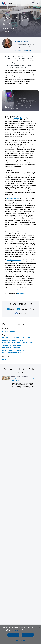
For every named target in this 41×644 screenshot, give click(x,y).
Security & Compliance (12, 345)
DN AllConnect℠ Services (13, 350)
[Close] (39, 627)
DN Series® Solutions (22, 338)
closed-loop (23, 204)
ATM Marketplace (22, 294)
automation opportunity (13, 198)
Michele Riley (21, 42)
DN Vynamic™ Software (12, 353)
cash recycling (18, 118)
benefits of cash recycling (14, 260)
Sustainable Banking (11, 348)
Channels (6, 338)
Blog (4, 359)
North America (9, 331)
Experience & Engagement (13, 340)
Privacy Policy (14, 630)
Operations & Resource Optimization (18, 343)
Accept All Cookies (28, 635)
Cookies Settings (20, 640)
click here (18, 290)
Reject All (13, 635)
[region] (20, 635)
